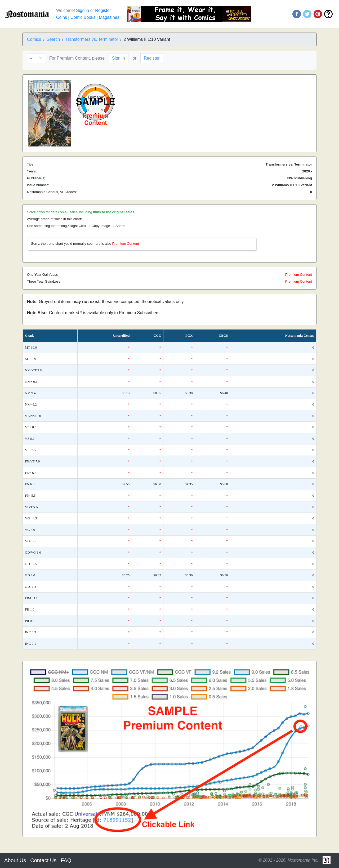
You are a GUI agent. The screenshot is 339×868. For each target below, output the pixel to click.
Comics (34, 39)
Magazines (109, 17)
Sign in (82, 10)
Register (103, 10)
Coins (62, 17)
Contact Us (43, 860)
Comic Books (83, 17)
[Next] (40, 58)
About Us (15, 860)
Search (53, 39)
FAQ (66, 860)
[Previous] (31, 58)
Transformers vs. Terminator (92, 39)
